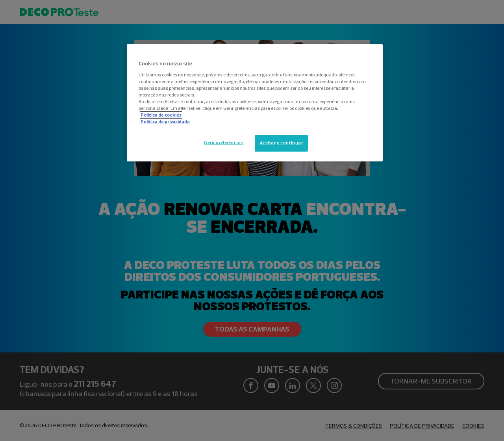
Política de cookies (161, 115)
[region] (255, 103)
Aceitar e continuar (282, 143)
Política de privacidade (165, 122)
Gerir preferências (224, 143)
